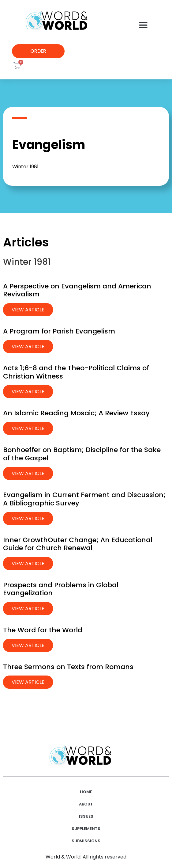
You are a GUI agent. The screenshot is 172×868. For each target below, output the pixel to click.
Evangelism (49, 145)
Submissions (86, 841)
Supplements (86, 829)
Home (86, 792)
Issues (86, 816)
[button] (143, 25)
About (86, 804)
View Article (28, 310)
